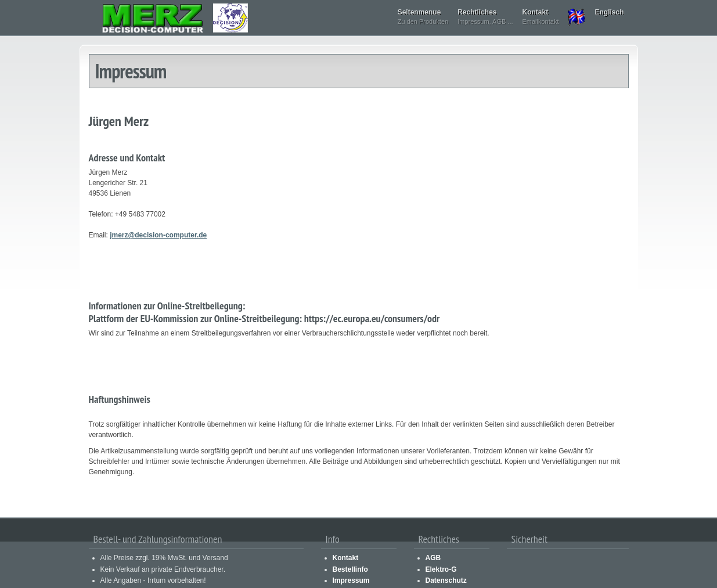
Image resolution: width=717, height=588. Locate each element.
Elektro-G (441, 569)
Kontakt (541, 18)
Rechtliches (485, 18)
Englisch (609, 12)
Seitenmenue (423, 18)
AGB (433, 558)
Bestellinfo (350, 569)
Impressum (351, 580)
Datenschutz (446, 580)
